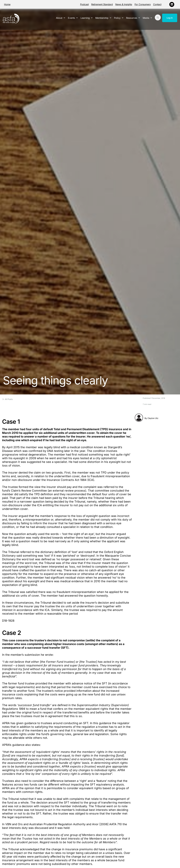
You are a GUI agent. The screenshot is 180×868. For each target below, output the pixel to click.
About (61, 18)
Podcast (84, 4)
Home (7, 4)
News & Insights (124, 4)
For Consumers (143, 4)
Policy (119, 18)
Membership (103, 18)
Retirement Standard (102, 4)
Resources (133, 18)
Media (147, 18)
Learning (87, 18)
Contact (157, 4)
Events (73, 18)
